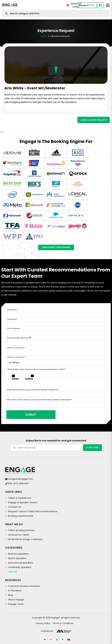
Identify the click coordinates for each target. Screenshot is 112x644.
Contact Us (15, 507)
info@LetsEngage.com (21, 479)
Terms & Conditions (63, 623)
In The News (15, 591)
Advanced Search (74, 5)
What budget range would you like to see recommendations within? (37, 369)
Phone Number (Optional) (19, 338)
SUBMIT (30, 415)
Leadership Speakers (20, 567)
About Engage (16, 599)
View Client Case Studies (56, 247)
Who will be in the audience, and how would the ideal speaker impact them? (39, 400)
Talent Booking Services (21, 530)
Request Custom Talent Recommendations (33, 511)
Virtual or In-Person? (16, 357)
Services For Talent (19, 535)
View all (12, 572)
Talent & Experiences (20, 498)
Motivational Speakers (21, 563)
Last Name (12, 319)
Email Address (14, 328)
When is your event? (16, 348)
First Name (12, 310)
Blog (11, 595)
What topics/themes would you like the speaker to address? (33, 390)
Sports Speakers (17, 558)
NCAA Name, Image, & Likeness (25, 539)
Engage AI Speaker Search (23, 502)
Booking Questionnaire (21, 516)
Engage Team (16, 604)
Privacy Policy (43, 623)
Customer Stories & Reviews (24, 586)
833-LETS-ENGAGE (19, 483)
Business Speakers (18, 554)
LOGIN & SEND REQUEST (94, 120)
